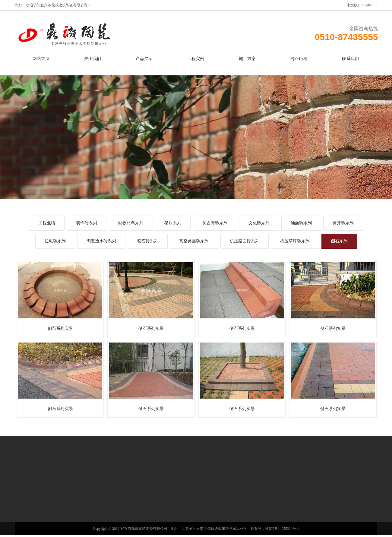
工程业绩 (47, 223)
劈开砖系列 (343, 223)
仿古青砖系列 (215, 223)
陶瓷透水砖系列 (101, 241)
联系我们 (350, 59)
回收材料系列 (131, 223)
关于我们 (93, 59)
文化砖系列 (259, 223)
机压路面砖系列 (245, 241)
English (368, 5)
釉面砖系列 (301, 223)
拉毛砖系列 (55, 241)
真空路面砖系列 (194, 241)
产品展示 (144, 59)
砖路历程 (299, 59)
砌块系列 (173, 223)
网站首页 (41, 59)
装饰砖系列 (87, 223)
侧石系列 (339, 241)
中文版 (352, 5)
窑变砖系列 (148, 241)
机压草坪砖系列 (295, 241)
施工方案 (247, 59)
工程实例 (196, 59)
